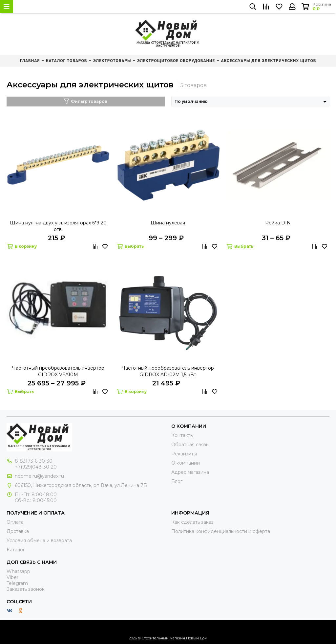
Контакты (182, 435)
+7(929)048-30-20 (36, 467)
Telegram (17, 583)
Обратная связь (190, 445)
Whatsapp (18, 571)
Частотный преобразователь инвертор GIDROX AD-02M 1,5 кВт (168, 371)
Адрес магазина (190, 472)
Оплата (15, 522)
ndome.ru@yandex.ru (39, 476)
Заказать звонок (26, 589)
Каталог (16, 550)
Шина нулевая (168, 223)
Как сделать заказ (192, 522)
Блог (177, 481)
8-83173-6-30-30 (34, 461)
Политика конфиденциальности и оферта (221, 531)
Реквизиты (184, 454)
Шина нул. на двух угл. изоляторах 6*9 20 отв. (58, 226)
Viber (12, 577)
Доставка (18, 531)
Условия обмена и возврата (39, 540)
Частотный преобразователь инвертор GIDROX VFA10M (58, 371)
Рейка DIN (278, 223)
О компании (186, 463)
